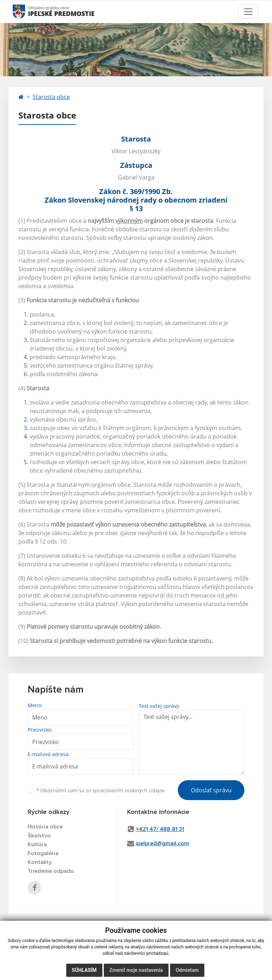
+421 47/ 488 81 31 (160, 829)
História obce (45, 827)
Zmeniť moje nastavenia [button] (136, 970)
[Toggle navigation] (248, 12)
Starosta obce (51, 97)
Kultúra (37, 844)
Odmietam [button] (187, 970)
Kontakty (40, 862)
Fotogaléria (43, 853)
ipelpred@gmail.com (162, 843)
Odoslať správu (211, 790)
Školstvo (39, 836)
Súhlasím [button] (84, 970)
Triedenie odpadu (51, 871)
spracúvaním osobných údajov (129, 790)
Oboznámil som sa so (100, 790)
